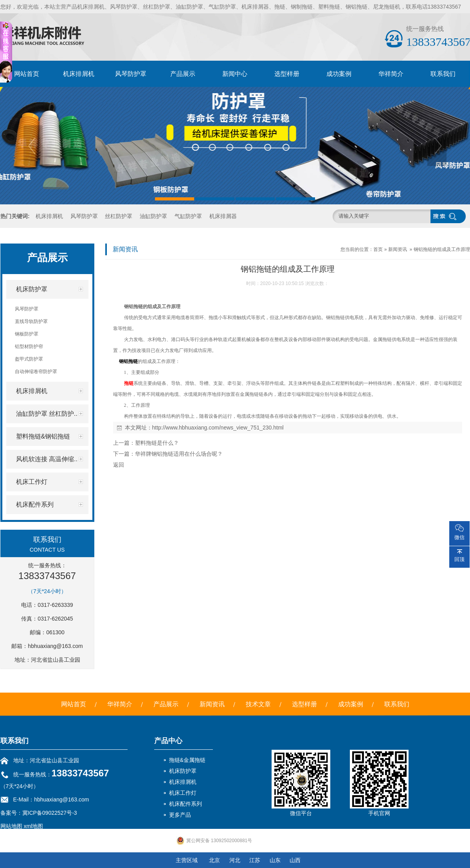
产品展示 (183, 74)
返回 (119, 465)
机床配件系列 (185, 804)
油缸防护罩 (153, 216)
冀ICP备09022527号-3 (50, 813)
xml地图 (33, 826)
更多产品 (180, 815)
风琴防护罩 (131, 74)
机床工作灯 (183, 793)
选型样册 (287, 74)
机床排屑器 (223, 216)
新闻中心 (235, 74)
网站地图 (11, 826)
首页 (378, 249)
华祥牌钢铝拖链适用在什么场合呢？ (179, 454)
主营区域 (187, 860)
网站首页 (27, 74)
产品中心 (168, 741)
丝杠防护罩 (119, 216)
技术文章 (258, 704)
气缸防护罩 (188, 216)
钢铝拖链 (128, 361)
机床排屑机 (79, 74)
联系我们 (443, 74)
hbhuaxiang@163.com (55, 646)
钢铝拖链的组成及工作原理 (442, 249)
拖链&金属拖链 (187, 760)
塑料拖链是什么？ (157, 443)
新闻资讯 (398, 249)
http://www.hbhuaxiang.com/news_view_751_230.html (218, 428)
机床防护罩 (183, 771)
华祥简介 (391, 74)
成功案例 (339, 74)
